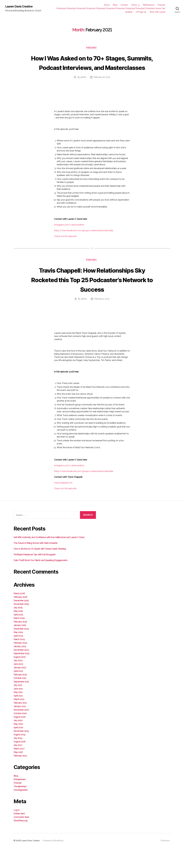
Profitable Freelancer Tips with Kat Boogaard (34, 575)
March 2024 (19, 659)
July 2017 (18, 765)
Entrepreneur (20, 799)
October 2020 (20, 734)
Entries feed (19, 834)
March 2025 (19, 638)
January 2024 (20, 667)
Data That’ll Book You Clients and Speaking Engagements (40, 580)
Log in (16, 830)
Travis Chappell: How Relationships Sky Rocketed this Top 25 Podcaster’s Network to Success (92, 294)
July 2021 (18, 705)
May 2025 (18, 631)
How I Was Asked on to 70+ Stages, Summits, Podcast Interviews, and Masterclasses (92, 67)
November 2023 (21, 670)
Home (134, 5)
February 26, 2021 (102, 87)
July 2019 (18, 758)
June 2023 (18, 684)
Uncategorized (21, 810)
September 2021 (21, 702)
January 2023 (20, 688)
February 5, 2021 (102, 319)
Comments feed (21, 837)
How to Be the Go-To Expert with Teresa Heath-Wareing (40, 569)
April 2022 (18, 691)
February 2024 (20, 663)
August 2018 (19, 762)
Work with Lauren (157, 12)
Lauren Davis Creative (21, 6)
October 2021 (20, 698)
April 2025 (18, 635)
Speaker (129, 12)
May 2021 (18, 712)
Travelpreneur (20, 807)
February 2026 (20, 617)
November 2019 (21, 751)
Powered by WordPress (53, 861)
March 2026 (19, 614)
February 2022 (20, 695)
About (107, 5)
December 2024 (21, 649)
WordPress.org (21, 841)
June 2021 (18, 709)
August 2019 (19, 755)
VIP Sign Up (141, 12)
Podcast (161, 5)
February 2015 (20, 776)
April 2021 (18, 716)
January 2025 (20, 645)
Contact (124, 5)
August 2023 (20, 677)
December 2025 (21, 621)
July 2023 (18, 681)
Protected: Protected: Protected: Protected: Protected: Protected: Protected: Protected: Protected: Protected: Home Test (111, 8)
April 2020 (18, 748)
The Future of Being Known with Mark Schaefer (35, 563)
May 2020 (18, 744)
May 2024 (18, 652)
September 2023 (21, 674)
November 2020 (21, 730)
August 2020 (20, 737)
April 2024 (18, 656)
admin (83, 87)
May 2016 (18, 772)
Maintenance (149, 5)
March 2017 (19, 769)
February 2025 (20, 642)
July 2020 (18, 741)
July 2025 (18, 628)
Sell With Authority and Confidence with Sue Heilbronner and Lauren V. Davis (49, 557)
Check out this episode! (65, 246)
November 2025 (21, 624)
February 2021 (20, 723)
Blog (115, 5)
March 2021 (19, 719)
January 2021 (20, 726)
